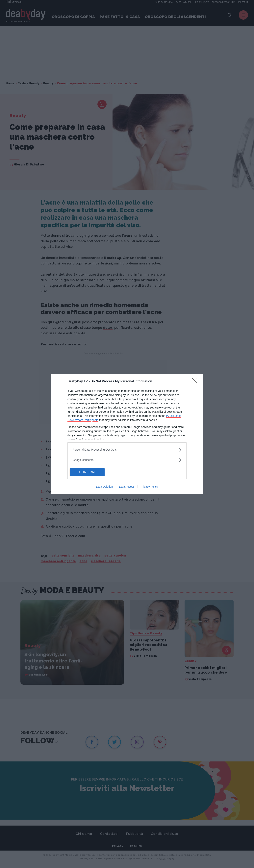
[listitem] (127, 450)
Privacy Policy (149, 487)
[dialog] (127, 434)
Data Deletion (104, 487)
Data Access (127, 487)
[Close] (196, 382)
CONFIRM (88, 472)
